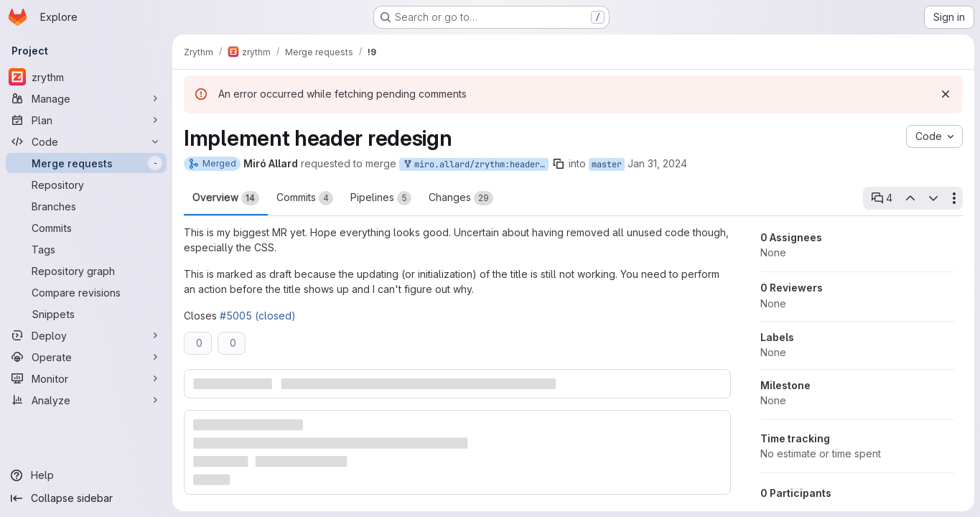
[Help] (86, 475)
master (607, 164)
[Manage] (86, 98)
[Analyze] (86, 400)
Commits (305, 198)
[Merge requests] (86, 163)
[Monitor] (86, 378)
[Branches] (86, 206)
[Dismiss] (946, 94)
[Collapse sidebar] (86, 498)
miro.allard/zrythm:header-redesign (475, 165)
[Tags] (86, 249)
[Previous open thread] (910, 198)
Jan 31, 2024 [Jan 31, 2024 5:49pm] (657, 163)
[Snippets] (86, 314)
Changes (461, 198)
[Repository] (86, 185)
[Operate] (86, 357)
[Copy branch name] (559, 164)
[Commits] (86, 228)
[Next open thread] (933, 198)
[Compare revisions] (86, 292)
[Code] (86, 141)
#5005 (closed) (258, 316)
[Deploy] (86, 335)
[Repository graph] (86, 271)
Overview (226, 198)
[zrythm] (86, 77)
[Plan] (86, 120)
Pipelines (381, 198)
